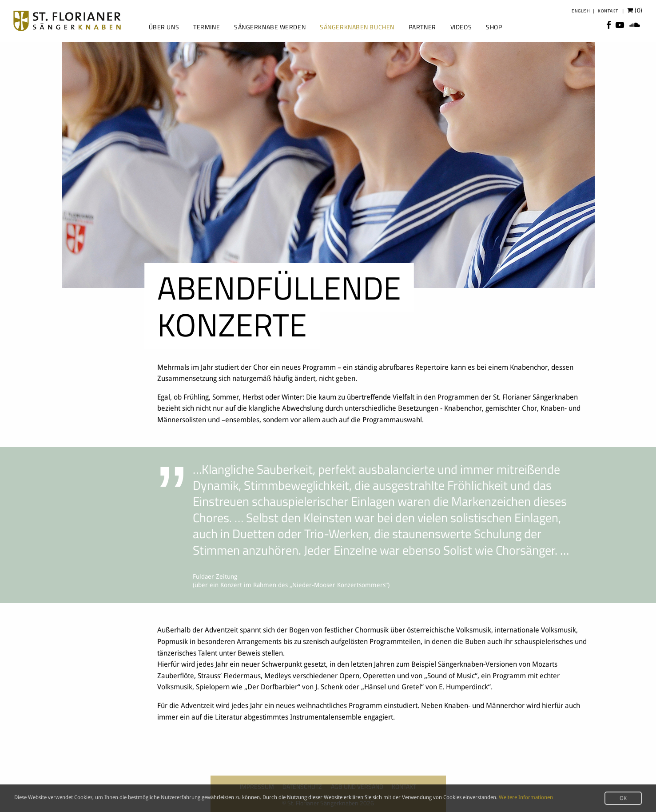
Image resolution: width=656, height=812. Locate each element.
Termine (207, 27)
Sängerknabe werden (270, 27)
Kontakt (608, 11)
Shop (494, 27)
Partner (422, 27)
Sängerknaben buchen (357, 27)
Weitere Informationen (526, 797)
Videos (461, 27)
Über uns (164, 27)
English (581, 11)
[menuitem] (163, 27)
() (635, 10)
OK (623, 798)
